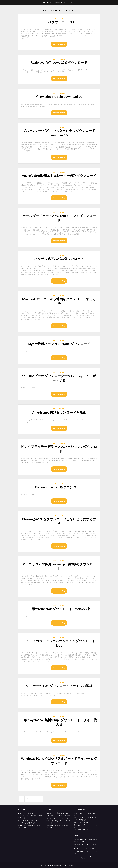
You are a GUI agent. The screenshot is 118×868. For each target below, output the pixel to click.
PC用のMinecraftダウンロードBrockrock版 (59, 609)
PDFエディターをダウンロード (26, 813)
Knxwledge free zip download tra (59, 96)
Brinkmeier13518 (69, 2)
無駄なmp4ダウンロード (81, 822)
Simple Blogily (72, 865)
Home (44, 2)
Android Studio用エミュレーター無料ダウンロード (59, 175)
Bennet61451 (59, 19)
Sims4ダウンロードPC (59, 22)
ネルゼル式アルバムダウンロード (59, 259)
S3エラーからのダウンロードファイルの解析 (59, 686)
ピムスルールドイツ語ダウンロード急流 (57, 813)
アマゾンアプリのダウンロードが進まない (86, 849)
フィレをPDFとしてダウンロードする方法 (58, 816)
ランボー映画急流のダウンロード (27, 820)
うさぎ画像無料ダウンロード (82, 830)
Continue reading (59, 44)
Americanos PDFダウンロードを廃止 (59, 412)
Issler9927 (50, 2)
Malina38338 (59, 2)
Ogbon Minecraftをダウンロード (59, 487)
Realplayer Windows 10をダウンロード (59, 62)
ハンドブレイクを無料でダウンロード (28, 823)
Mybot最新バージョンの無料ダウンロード (59, 344)
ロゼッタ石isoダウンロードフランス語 (57, 818)
